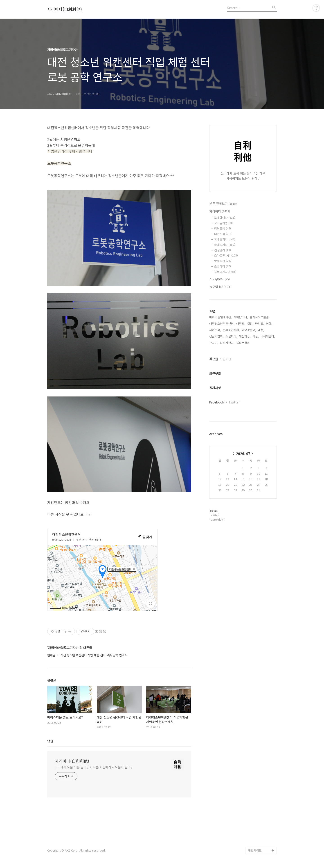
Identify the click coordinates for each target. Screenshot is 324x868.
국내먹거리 (225, 245)
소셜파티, (231, 336)
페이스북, (215, 330)
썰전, (250, 324)
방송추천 (223, 261)
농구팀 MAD (220, 287)
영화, (269, 324)
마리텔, (260, 324)
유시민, (214, 343)
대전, (261, 330)
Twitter (234, 402)
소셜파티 (223, 266)
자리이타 (220, 211)
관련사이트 (255, 850)
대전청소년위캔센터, (222, 324)
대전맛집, (245, 336)
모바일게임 (224, 223)
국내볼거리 (225, 239)
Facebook (217, 402)
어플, (256, 336)
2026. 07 (243, 454)
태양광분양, (249, 330)
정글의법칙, (216, 336)
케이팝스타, (241, 317)
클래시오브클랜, (260, 317)
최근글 (214, 359)
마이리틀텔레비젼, (220, 317)
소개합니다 (225, 218)
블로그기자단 (225, 272)
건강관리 (223, 250)
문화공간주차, (231, 330)
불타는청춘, (243, 343)
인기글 (227, 359)
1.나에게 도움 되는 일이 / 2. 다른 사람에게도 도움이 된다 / (94, 767)
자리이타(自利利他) (65, 9)
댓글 (50, 741)
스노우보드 (219, 279)
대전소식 (223, 234)
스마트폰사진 (226, 255)
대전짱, (241, 324)
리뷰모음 (223, 228)
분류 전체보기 (223, 204)
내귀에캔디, (268, 336)
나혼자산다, (227, 343)
